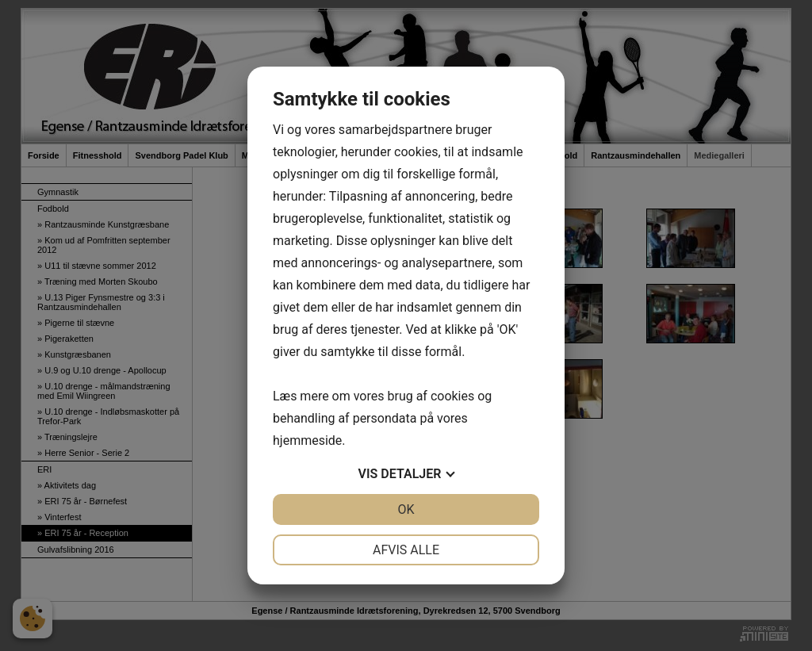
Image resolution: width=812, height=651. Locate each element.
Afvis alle (406, 550)
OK (406, 509)
